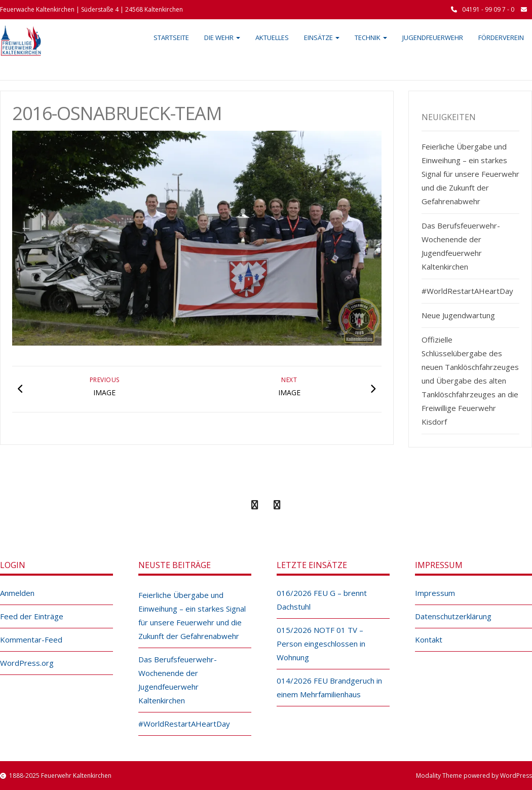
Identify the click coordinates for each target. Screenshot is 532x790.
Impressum (435, 593)
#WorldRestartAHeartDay (467, 291)
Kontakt (429, 639)
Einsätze (322, 37)
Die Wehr (222, 37)
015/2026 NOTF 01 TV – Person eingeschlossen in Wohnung (321, 644)
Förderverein (501, 37)
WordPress (516, 776)
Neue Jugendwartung (458, 315)
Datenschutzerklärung (453, 616)
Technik (371, 37)
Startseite (171, 37)
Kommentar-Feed (31, 639)
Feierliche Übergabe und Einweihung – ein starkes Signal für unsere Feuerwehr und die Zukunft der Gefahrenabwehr (470, 174)
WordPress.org (27, 663)
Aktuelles (272, 37)
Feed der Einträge (32, 616)
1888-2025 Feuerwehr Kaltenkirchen (60, 776)
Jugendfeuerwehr (433, 37)
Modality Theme (439, 776)
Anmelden (17, 593)
